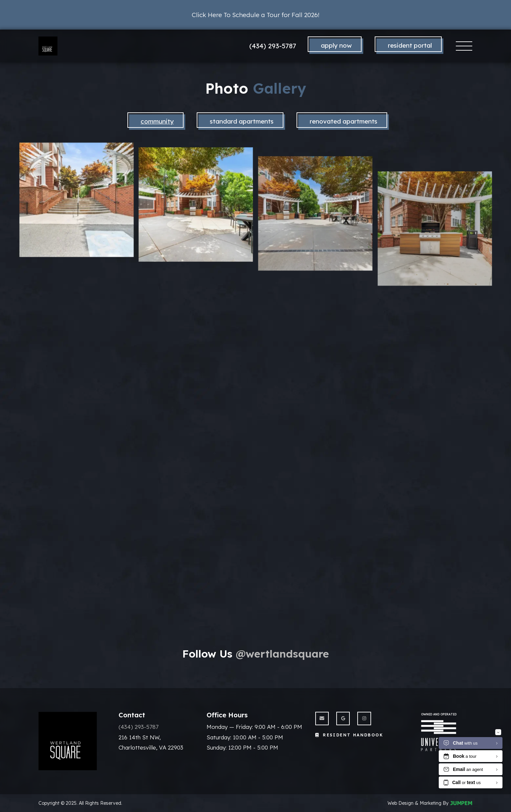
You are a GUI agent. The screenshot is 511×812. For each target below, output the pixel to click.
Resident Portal (410, 45)
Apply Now (336, 45)
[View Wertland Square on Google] (343, 719)
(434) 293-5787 (273, 46)
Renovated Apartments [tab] (344, 121)
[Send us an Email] (322, 719)
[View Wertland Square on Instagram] (364, 719)
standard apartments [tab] (242, 121)
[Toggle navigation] (464, 46)
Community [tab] (157, 121)
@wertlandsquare (282, 654)
